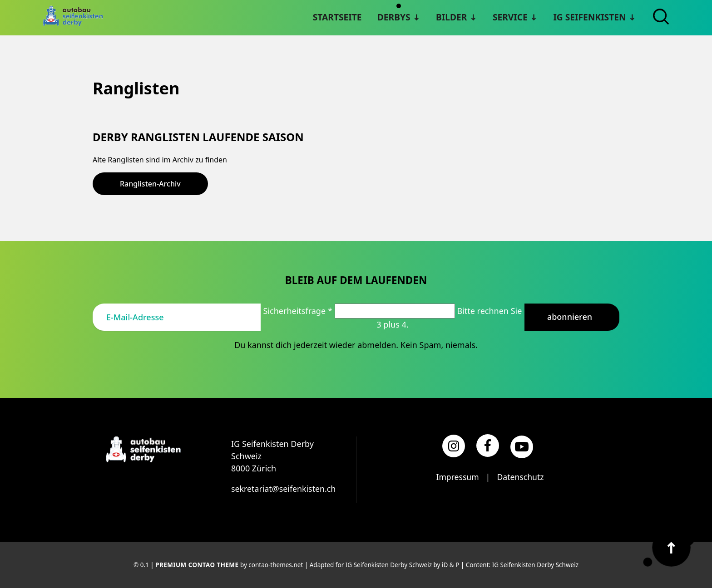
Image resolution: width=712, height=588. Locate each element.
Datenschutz (521, 476)
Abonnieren (570, 316)
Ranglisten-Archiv (150, 183)
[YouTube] (522, 446)
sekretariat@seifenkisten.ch (284, 488)
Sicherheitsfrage (299, 310)
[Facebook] (488, 445)
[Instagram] (454, 446)
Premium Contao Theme (197, 565)
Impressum (457, 476)
